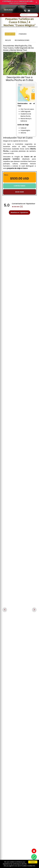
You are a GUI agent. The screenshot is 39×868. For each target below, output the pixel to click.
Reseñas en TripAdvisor (19, 212)
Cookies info (31, 866)
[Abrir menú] (3, 15)
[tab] (10, 33)
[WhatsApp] (34, 857)
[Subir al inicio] (34, 851)
